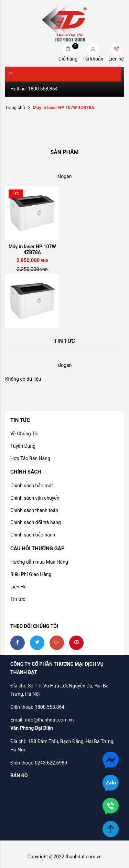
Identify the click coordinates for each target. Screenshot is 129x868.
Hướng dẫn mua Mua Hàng (39, 562)
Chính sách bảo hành (33, 535)
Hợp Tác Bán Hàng (30, 458)
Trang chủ (15, 107)
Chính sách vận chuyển (35, 498)
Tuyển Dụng (23, 446)
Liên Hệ (18, 587)
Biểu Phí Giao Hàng (31, 574)
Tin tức (18, 599)
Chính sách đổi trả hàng (36, 522)
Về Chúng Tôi (24, 434)
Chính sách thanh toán (34, 510)
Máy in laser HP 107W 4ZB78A (32, 249)
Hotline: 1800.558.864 (34, 89)
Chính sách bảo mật (32, 486)
